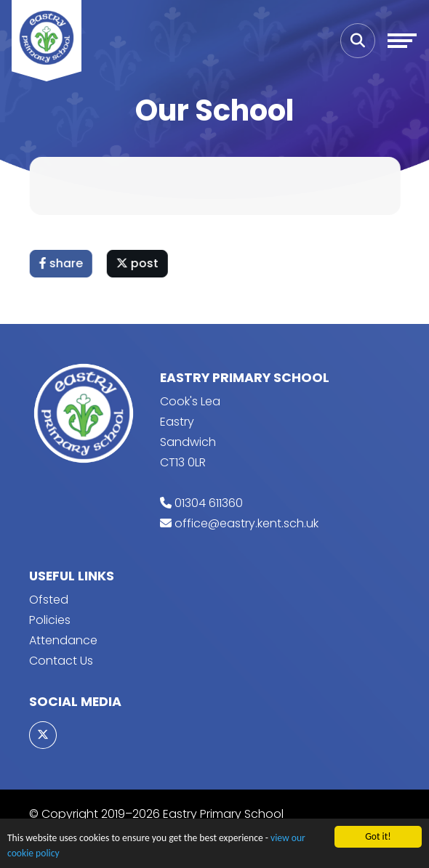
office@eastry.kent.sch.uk (246, 523)
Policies (50, 620)
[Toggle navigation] (402, 41)
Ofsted (49, 600)
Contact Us (61, 661)
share (62, 263)
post (138, 263)
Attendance (63, 640)
